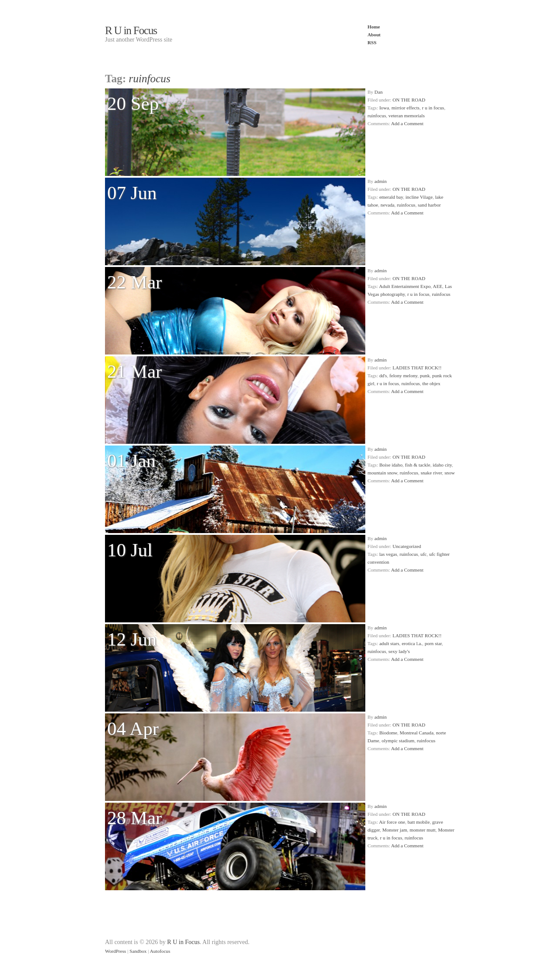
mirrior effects (406, 108)
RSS (372, 42)
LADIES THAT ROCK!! (417, 368)
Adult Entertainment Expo (405, 286)
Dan (379, 92)
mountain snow (382, 473)
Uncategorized (407, 546)
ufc (423, 554)
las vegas (388, 554)
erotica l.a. (412, 643)
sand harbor (429, 205)
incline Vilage (419, 197)
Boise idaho (391, 465)
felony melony (403, 376)
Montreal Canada (417, 733)
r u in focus (433, 108)
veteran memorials (407, 116)
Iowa (384, 108)
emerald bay (391, 197)
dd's (383, 376)
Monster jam (395, 830)
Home (374, 27)
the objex (431, 383)
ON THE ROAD (409, 100)
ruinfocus (377, 116)
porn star (433, 643)
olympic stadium (398, 741)
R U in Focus (131, 30)
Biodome (388, 733)
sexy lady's (399, 651)
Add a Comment (407, 123)
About (374, 35)
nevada (388, 205)
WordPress (115, 951)
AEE (437, 286)
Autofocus (160, 951)
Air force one (392, 822)
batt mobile (419, 822)
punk (425, 376)
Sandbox (138, 951)
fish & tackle (418, 465)
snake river (431, 473)
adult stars (389, 643)
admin (381, 181)
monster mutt (422, 830)
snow (450, 473)
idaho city (442, 465)
